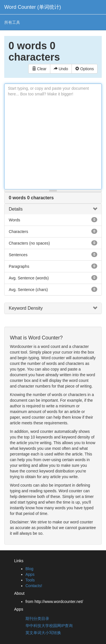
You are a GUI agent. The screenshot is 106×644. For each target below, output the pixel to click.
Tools (30, 580)
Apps (30, 574)
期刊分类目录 (37, 619)
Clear (39, 69)
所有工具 (12, 22)
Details (16, 209)
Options (85, 69)
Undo (61, 69)
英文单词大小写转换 (43, 633)
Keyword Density (26, 308)
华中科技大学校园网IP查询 (49, 626)
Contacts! (34, 586)
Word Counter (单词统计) (33, 7)
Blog (29, 569)
